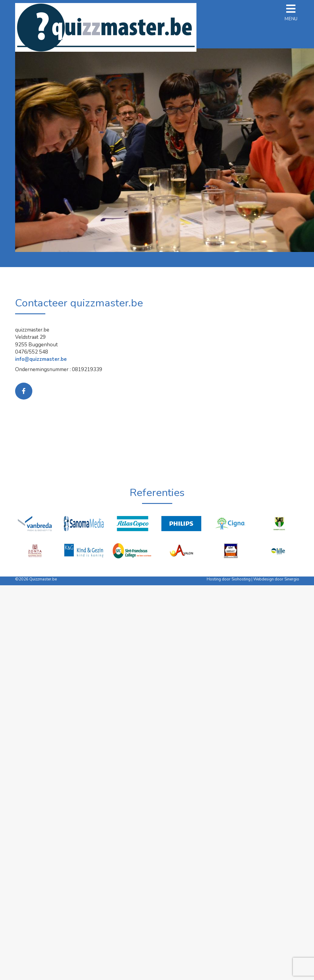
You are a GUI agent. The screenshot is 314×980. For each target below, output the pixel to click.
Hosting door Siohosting (229, 579)
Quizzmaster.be (43, 579)
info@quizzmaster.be (41, 359)
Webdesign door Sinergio (276, 579)
